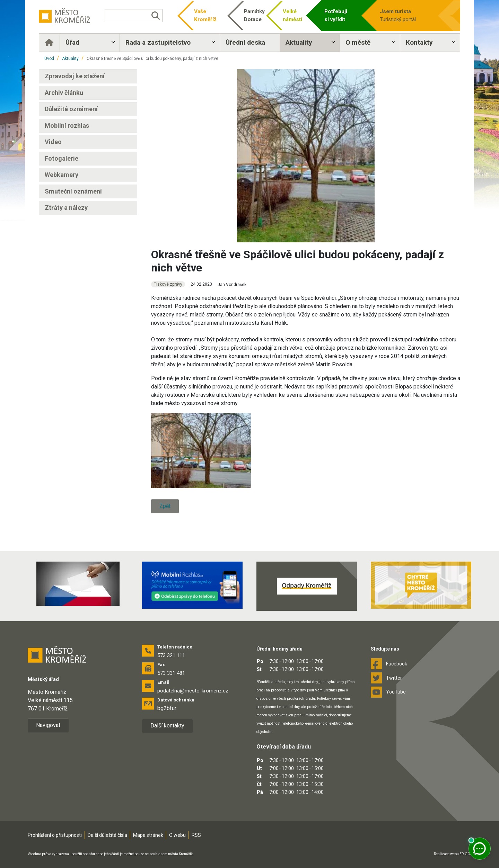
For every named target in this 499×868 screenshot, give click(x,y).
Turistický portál (406, 15)
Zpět (165, 506)
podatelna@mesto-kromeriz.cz (193, 691)
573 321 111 (171, 655)
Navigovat (48, 725)
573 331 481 (171, 673)
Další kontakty (167, 726)
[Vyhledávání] (133, 16)
